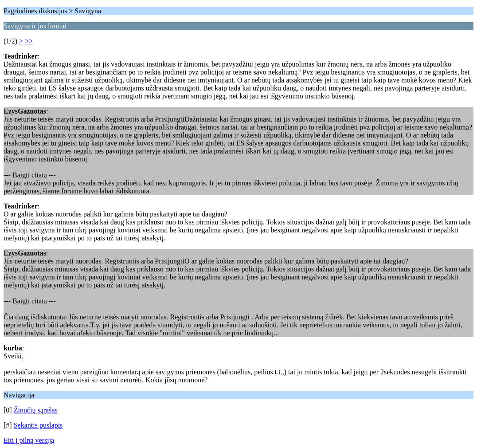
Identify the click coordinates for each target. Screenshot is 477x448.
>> (29, 41)
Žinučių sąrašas (36, 410)
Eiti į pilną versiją (29, 440)
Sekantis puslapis (38, 425)
